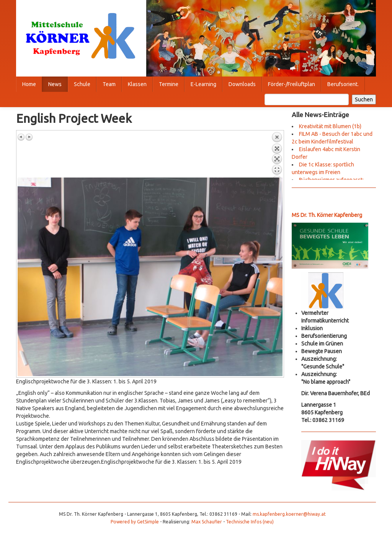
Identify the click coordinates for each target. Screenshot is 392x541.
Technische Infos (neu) (250, 522)
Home (29, 84)
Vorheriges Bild (21, 137)
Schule (82, 84)
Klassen (137, 84)
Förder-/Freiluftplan (292, 84)
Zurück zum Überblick (277, 155)
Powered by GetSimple (135, 522)
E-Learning (203, 84)
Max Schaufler (207, 522)
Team (109, 84)
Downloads (242, 84)
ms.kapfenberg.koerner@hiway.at (289, 514)
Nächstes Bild (29, 137)
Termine (169, 84)
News (55, 84)
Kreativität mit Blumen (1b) (330, 126)
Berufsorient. (343, 84)
